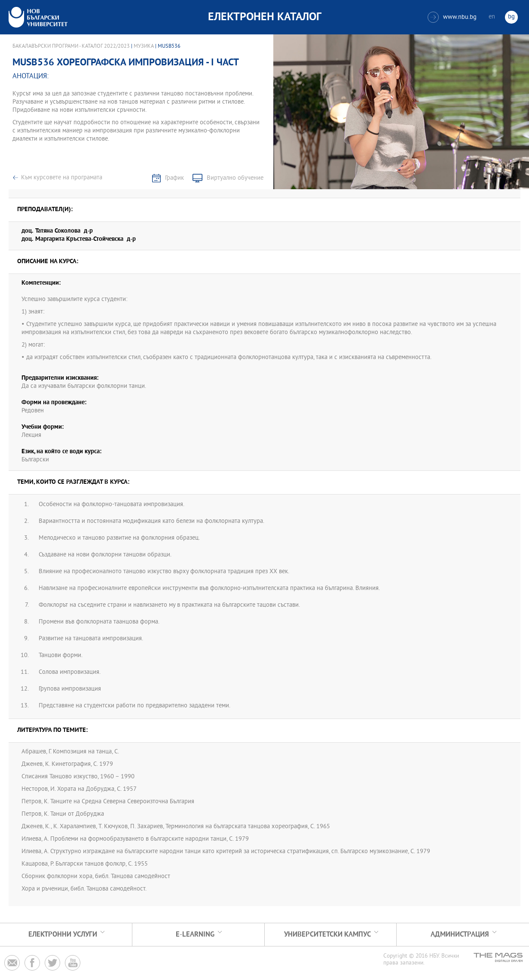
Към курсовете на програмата (62, 178)
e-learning (195, 935)
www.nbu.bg (452, 17)
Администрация (460, 935)
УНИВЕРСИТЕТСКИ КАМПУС (327, 935)
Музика (144, 46)
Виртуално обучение (235, 178)
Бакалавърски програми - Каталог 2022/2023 (71, 46)
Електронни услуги (63, 935)
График (174, 178)
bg (511, 17)
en (492, 17)
